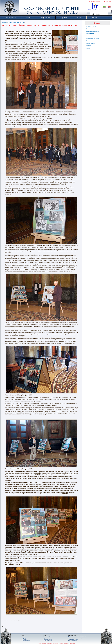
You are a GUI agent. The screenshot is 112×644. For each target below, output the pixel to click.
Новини (9, 22)
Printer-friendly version (3, 626)
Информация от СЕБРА (93, 38)
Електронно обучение (48, 637)
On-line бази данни (47, 641)
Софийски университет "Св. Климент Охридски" (23, 8)
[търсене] (99, 14)
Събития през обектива (93, 31)
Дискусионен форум (73, 641)
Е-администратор (26, 641)
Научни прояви (90, 43)
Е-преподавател (25, 638)
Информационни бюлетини (94, 29)
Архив (88, 48)
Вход (88, 2)
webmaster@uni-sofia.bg (69, 643)
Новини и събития (18, 22)
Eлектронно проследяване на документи (77, 638)
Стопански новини (91, 36)
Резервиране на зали (48, 639)
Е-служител (24, 639)
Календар (89, 46)
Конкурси (89, 41)
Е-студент (24, 637)
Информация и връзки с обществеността (77, 637)
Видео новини (90, 34)
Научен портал (46, 638)
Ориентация (107, 2)
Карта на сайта (96, 2)
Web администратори (73, 639)
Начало (4, 22)
